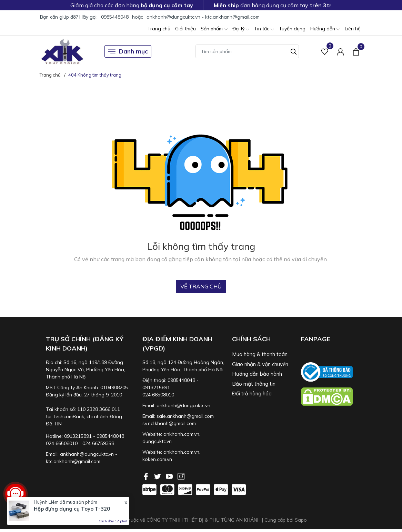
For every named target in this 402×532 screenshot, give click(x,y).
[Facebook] (147, 476)
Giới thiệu (185, 29)
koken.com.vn (157, 459)
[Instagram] (181, 476)
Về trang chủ (201, 286)
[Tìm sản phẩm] (247, 51)
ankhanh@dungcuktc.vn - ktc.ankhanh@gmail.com (203, 17)
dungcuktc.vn (157, 441)
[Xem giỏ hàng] (356, 51)
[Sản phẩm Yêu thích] (325, 52)
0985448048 (115, 17)
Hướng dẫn (325, 29)
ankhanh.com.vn (181, 434)
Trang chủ (159, 29)
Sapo (301, 520)
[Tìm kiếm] (294, 51)
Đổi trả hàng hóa (252, 393)
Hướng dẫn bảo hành (257, 374)
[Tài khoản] (340, 52)
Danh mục (128, 51)
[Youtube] (170, 476)
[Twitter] (158, 476)
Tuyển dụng (292, 29)
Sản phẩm (214, 29)
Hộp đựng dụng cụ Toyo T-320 (72, 509)
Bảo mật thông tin (254, 384)
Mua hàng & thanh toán (260, 354)
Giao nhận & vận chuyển (260, 364)
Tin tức (264, 29)
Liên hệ (353, 29)
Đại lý (241, 29)
